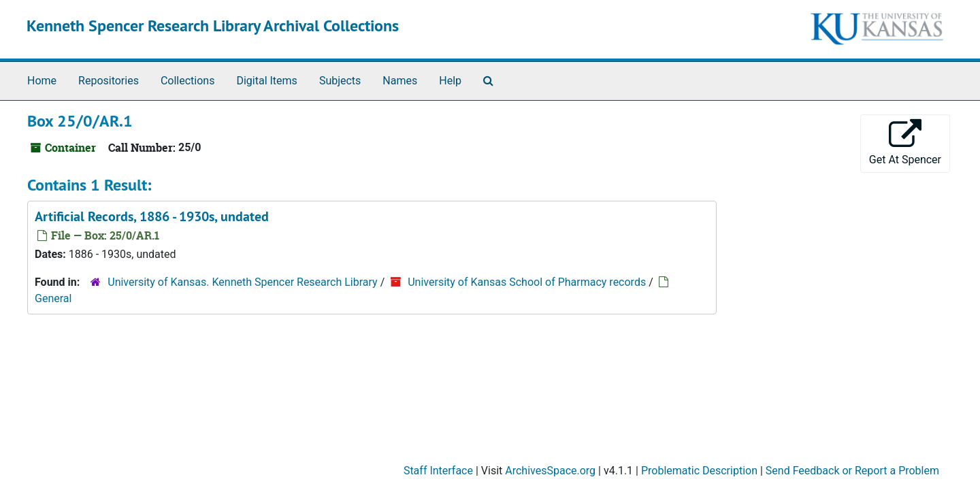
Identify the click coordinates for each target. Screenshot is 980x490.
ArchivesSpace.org (550, 471)
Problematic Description (699, 471)
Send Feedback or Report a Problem (852, 471)
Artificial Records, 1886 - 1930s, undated (152, 216)
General (53, 298)
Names (400, 81)
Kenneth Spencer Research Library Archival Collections (213, 26)
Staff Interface (438, 471)
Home (42, 81)
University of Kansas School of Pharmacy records (527, 282)
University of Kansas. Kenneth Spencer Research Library (242, 282)
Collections (188, 81)
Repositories (109, 81)
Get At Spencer (905, 143)
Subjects (340, 81)
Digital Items (266, 81)
